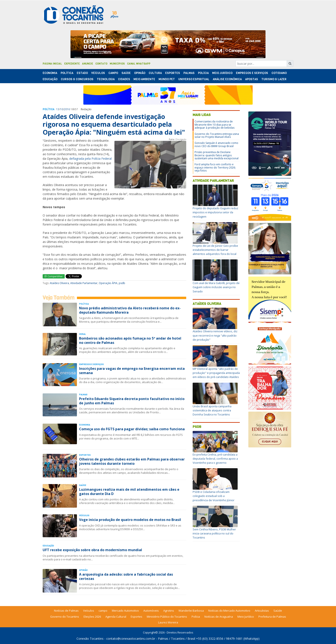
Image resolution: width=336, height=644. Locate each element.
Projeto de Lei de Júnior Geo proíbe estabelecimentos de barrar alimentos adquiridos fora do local (215, 250)
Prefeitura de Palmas (272, 617)
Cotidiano (279, 73)
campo (103, 611)
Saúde (126, 73)
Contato (101, 64)
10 (61, 109)
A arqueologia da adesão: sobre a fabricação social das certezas (126, 576)
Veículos (98, 73)
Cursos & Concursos (77, 79)
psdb (122, 283)
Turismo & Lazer (274, 79)
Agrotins (169, 611)
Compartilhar (54, 276)
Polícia (196, 617)
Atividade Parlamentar (84, 283)
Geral (82, 334)
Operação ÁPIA (108, 283)
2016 (67, 109)
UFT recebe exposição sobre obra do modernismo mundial (92, 550)
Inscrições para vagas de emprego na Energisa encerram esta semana (132, 371)
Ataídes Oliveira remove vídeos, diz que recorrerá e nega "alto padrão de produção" (215, 335)
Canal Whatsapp (139, 64)
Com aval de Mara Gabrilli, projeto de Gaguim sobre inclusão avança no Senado (216, 287)
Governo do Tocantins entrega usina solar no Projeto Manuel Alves (217, 135)
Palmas (189, 73)
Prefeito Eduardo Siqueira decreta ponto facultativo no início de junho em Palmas (132, 401)
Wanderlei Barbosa (191, 611)
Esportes (173, 73)
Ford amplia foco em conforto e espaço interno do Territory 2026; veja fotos (215, 167)
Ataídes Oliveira (59, 283)
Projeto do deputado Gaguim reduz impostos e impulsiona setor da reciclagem (215, 212)
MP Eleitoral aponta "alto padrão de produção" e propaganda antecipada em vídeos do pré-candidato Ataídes (216, 373)
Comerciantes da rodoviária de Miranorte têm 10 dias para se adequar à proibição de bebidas (214, 125)
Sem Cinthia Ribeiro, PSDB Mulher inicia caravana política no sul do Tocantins (214, 533)
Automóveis (151, 611)
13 (58, 109)
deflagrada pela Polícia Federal (90, 159)
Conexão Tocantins (90, 639)
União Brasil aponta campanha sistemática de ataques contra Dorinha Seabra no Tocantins (212, 410)
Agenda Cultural (116, 617)
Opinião (140, 73)
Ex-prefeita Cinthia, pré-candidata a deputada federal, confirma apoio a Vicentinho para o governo (215, 459)
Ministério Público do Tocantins (167, 617)
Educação (50, 79)
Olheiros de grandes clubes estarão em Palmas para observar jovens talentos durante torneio (132, 461)
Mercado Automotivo (125, 611)
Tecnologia (106, 79)
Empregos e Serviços (252, 73)
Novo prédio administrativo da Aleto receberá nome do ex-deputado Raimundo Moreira (130, 310)
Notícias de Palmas (66, 611)
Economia (50, 73)
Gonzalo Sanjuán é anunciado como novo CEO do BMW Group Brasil (216, 144)
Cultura (155, 73)
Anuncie (88, 64)
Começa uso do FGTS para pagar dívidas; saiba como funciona (132, 429)
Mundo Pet (167, 79)
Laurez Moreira (168, 622)
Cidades (124, 79)
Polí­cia (203, 73)
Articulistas (262, 611)
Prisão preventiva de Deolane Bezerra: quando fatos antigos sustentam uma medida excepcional (217, 155)
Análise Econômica (227, 79)
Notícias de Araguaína (219, 617)
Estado (82, 73)
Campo (113, 73)
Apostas (252, 79)
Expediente (72, 64)
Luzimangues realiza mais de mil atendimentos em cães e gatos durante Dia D (129, 491)
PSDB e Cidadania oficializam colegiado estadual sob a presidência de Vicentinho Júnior (214, 496)
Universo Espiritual (194, 79)
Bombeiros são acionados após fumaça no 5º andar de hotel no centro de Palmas (130, 340)
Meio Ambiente (144, 79)
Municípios (117, 64)
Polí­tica (67, 73)
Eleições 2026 (92, 617)
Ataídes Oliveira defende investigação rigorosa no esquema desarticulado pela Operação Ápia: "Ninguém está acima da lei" (114, 124)
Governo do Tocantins (65, 617)
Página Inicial (52, 64)
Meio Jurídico (222, 73)
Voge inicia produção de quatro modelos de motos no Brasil (130, 520)
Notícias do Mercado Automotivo (229, 611)
